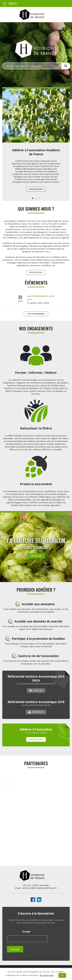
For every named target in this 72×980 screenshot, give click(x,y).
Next (65, 121)
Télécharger (38, 712)
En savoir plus (36, 189)
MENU (10, 3)
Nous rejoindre (36, 739)
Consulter (36, 556)
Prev (7, 121)
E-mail (27, 932)
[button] (66, 66)
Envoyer (15, 949)
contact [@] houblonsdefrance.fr (39, 888)
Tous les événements (36, 314)
